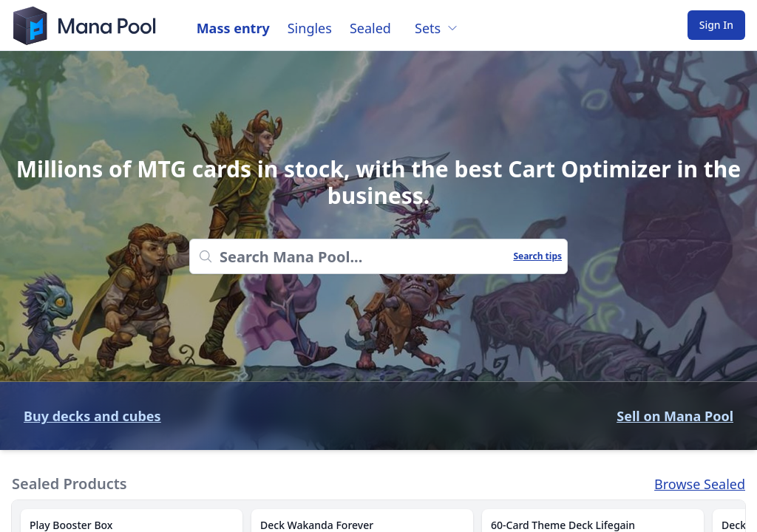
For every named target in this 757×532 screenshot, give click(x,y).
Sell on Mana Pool (675, 416)
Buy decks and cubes (92, 416)
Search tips (537, 256)
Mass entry (233, 28)
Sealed (370, 28)
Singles (310, 28)
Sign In (716, 25)
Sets (437, 28)
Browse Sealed (700, 484)
